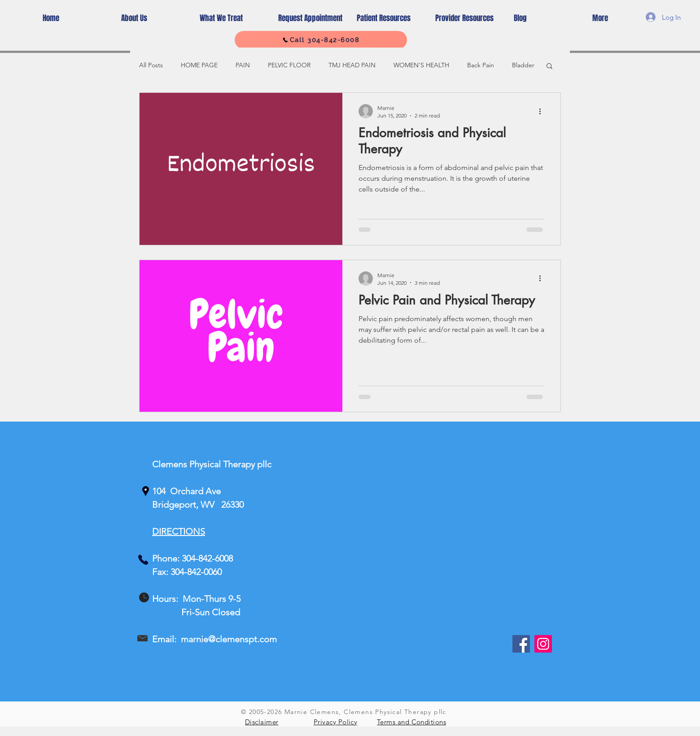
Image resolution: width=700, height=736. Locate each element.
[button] (549, 67)
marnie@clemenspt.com (229, 639)
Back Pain (481, 65)
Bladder (523, 65)
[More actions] (543, 111)
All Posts (151, 65)
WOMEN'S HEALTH (421, 65)
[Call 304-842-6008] (321, 40)
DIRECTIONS (179, 531)
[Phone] (143, 560)
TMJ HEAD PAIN (352, 65)
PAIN (243, 65)
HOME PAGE (199, 65)
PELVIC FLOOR (289, 65)
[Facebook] (521, 644)
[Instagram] (543, 644)
